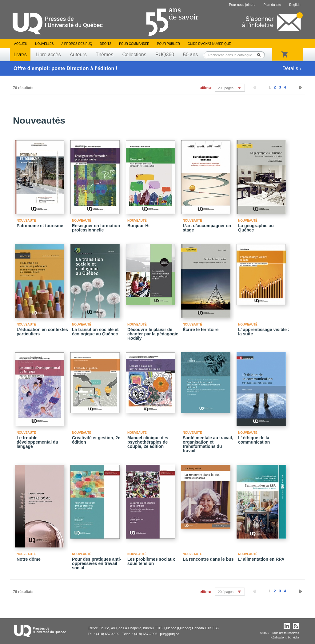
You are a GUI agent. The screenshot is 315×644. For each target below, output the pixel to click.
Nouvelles (44, 44)
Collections (134, 55)
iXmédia (293, 637)
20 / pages (225, 88)
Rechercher (261, 55)
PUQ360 (165, 55)
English (295, 5)
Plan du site (272, 5)
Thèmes (105, 55)
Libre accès (48, 55)
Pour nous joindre (242, 5)
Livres (20, 55)
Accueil (21, 44)
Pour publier (169, 44)
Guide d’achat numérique (209, 44)
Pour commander (134, 44)
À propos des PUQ (77, 44)
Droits (106, 44)
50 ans (190, 55)
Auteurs (78, 55)
